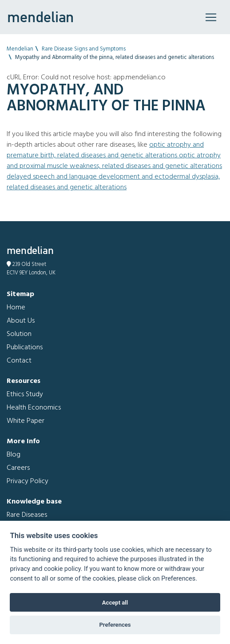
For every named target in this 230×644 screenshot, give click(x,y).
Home (16, 308)
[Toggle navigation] (211, 17)
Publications (25, 347)
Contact (19, 361)
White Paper (26, 421)
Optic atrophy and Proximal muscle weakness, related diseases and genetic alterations (114, 161)
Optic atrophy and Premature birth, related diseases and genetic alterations (105, 150)
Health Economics (34, 408)
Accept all (115, 603)
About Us (21, 321)
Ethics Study (25, 394)
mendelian (40, 17)
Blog (14, 455)
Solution (19, 334)
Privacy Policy (28, 481)
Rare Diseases (27, 515)
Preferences (115, 625)
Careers (18, 468)
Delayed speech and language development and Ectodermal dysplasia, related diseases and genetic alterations (113, 182)
